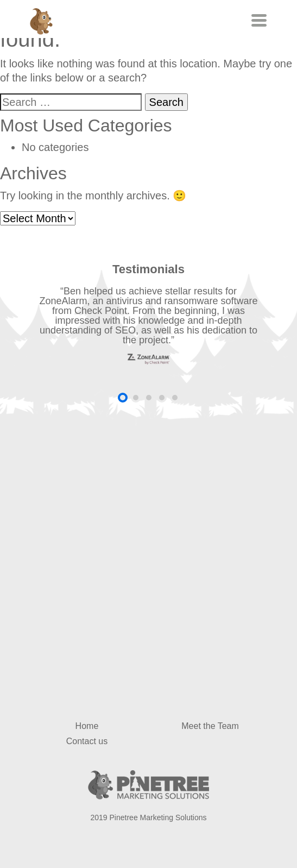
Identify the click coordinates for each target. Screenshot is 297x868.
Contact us (87, 741)
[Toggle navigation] (258, 20)
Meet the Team (210, 726)
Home (87, 726)
